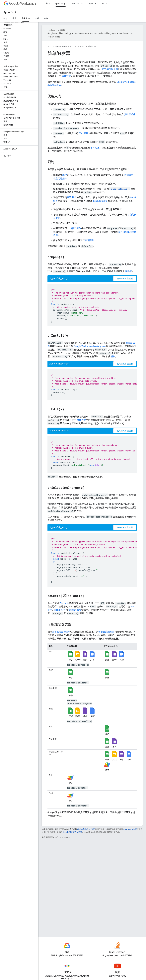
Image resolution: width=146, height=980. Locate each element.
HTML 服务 (60, 610)
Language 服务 (101, 201)
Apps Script (11, 12)
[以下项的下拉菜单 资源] (96, 3)
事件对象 (66, 76)
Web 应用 (83, 133)
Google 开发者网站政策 (72, 832)
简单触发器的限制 (61, 632)
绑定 (65, 175)
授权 (74, 197)
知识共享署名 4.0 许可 (86, 829)
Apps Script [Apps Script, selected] (61, 3)
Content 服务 (75, 610)
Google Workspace (63, 46)
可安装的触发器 (110, 69)
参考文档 (92, 46)
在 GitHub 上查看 (125, 279)
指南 (15, 18)
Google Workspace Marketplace (90, 346)
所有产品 (75, 3)
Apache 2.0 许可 (130, 829)
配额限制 (90, 240)
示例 (37, 18)
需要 (69, 197)
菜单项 (129, 271)
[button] (19, 25)
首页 (48, 3)
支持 (46, 18)
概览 (5, 18)
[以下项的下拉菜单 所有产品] (83, 3)
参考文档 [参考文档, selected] (26, 18)
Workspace (23, 4)
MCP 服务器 (108, 3)
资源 (91, 3)
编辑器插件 (130, 115)
